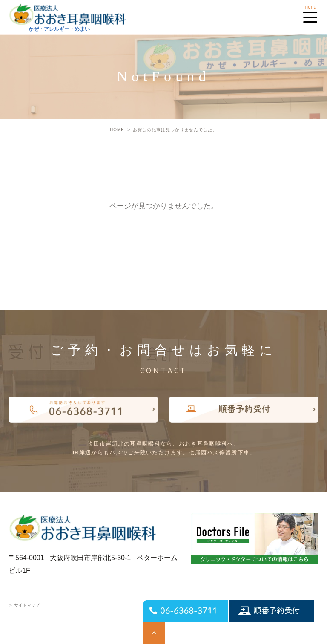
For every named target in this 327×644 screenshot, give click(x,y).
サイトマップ (24, 605)
